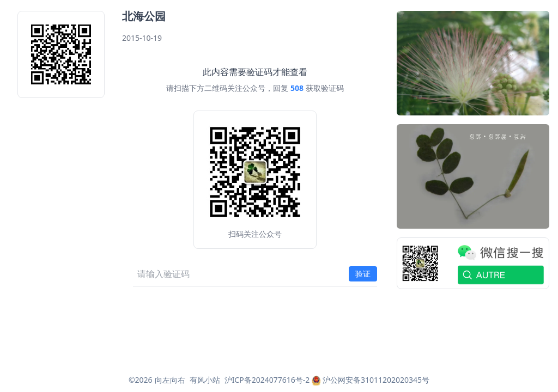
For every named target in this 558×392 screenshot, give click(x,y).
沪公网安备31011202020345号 (371, 380)
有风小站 (205, 380)
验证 (363, 274)
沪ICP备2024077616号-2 (267, 380)
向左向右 (170, 380)
